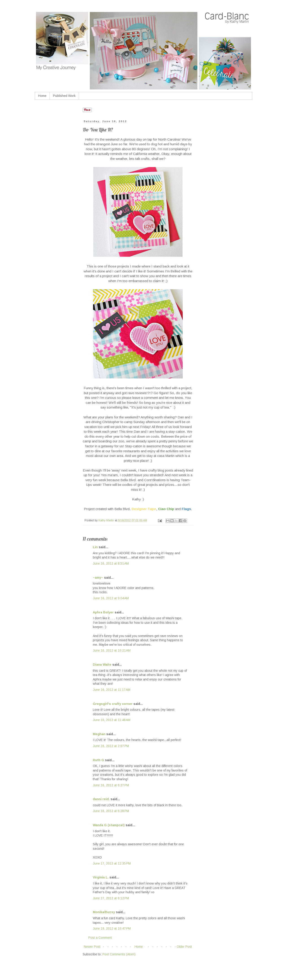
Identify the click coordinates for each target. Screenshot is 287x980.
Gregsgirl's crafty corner (113, 704)
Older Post (184, 947)
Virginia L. (101, 877)
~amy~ (98, 578)
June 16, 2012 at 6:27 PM (111, 785)
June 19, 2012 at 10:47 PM (112, 928)
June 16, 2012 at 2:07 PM (111, 746)
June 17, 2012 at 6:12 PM (111, 898)
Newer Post (92, 947)
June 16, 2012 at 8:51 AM (111, 563)
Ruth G (98, 760)
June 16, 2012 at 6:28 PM (111, 811)
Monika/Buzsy (104, 912)
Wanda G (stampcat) (109, 825)
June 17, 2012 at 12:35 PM (112, 863)
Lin (95, 547)
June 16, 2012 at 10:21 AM (112, 650)
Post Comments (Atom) (119, 954)
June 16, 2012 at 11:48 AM (112, 720)
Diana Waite (102, 665)
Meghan (99, 734)
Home (42, 96)
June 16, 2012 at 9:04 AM (111, 598)
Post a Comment (100, 938)
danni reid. (101, 799)
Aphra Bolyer (103, 612)
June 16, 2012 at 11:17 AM (112, 690)
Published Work (64, 96)
